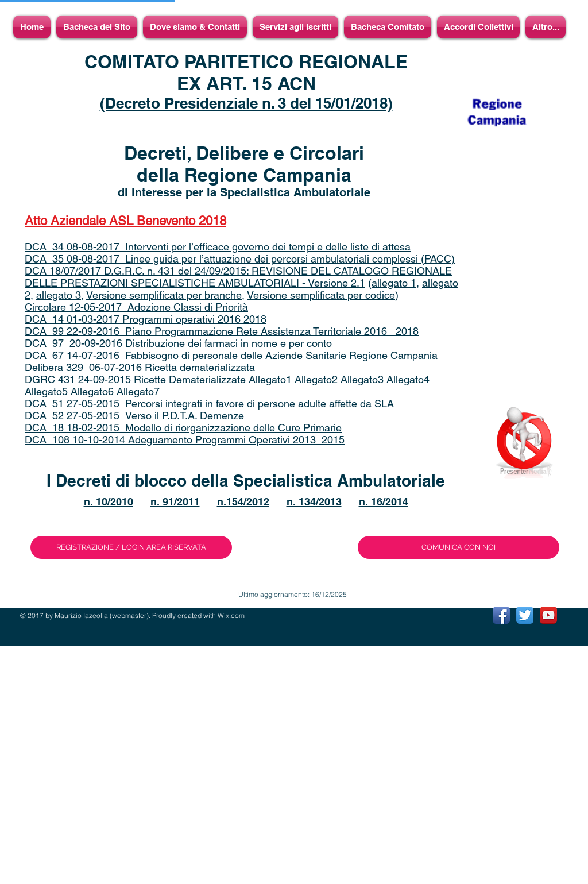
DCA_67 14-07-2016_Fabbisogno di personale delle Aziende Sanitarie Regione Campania (231, 355)
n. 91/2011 (175, 502)
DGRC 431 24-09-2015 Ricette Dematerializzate (135, 379)
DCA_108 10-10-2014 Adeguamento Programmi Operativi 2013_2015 (185, 440)
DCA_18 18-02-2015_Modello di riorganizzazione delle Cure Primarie (183, 428)
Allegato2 (316, 379)
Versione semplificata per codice (321, 295)
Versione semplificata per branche (164, 295)
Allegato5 (46, 391)
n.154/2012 (243, 502)
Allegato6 (92, 391)
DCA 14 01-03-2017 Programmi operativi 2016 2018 (146, 319)
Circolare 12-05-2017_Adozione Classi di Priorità (136, 307)
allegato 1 (394, 283)
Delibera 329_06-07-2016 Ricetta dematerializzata (140, 367)
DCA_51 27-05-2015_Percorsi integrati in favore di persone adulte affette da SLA (209, 404)
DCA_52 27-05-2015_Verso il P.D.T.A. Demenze (134, 416)
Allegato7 (138, 391)
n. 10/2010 (109, 502)
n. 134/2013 (314, 502)
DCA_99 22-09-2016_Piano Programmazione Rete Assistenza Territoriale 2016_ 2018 (222, 331)
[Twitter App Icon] (525, 615)
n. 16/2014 (384, 502)
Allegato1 (270, 379)
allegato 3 (59, 295)
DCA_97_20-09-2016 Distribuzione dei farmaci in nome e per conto (178, 343)
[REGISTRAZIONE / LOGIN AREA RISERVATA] (131, 547)
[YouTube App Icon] (548, 615)
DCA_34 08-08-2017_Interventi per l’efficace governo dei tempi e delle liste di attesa (218, 247)
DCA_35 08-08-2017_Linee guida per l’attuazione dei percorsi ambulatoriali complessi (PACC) (240, 259)
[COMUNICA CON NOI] (459, 547)
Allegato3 (362, 379)
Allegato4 (408, 379)
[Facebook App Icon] (501, 615)
